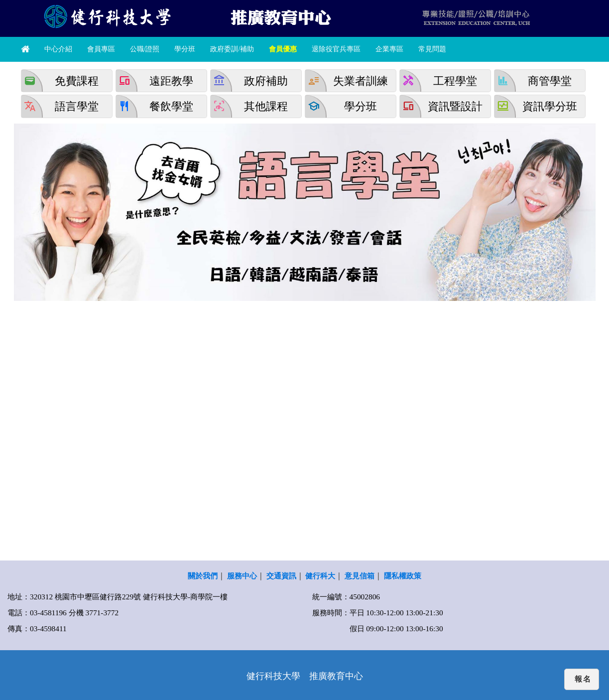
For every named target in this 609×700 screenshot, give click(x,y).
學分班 (185, 49)
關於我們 (203, 576)
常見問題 (432, 49)
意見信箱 (360, 576)
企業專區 (389, 49)
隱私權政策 (403, 576)
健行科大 (320, 576)
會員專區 (101, 49)
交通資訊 (281, 576)
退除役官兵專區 (336, 49)
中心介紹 (58, 49)
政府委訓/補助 (232, 49)
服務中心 (242, 576)
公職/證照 (145, 49)
